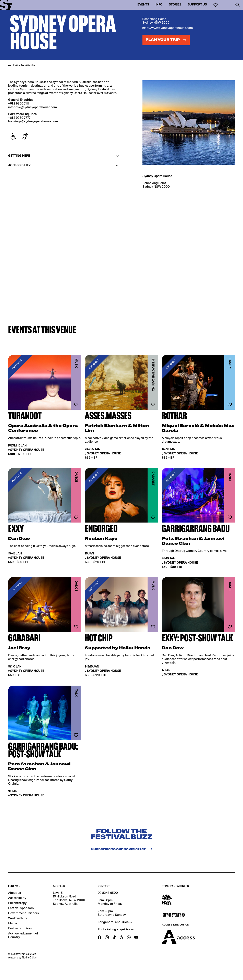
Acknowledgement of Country (23, 935)
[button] (238, 5)
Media (13, 923)
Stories (175, 5)
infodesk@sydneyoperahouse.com (32, 107)
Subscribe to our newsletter (122, 849)
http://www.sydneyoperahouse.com (167, 28)
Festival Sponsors (21, 908)
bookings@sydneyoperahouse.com (33, 122)
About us (15, 893)
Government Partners (24, 913)
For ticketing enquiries (116, 930)
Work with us (18, 918)
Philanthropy (17, 903)
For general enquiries (115, 922)
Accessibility (17, 898)
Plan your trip (166, 40)
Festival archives (20, 929)
